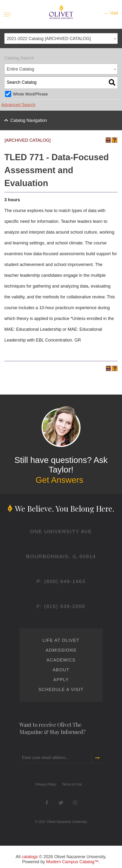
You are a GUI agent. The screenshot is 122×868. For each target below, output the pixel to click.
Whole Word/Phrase (30, 94)
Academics (61, 660)
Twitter (61, 803)
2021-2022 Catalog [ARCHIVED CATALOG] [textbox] (49, 39)
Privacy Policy (46, 784)
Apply (61, 680)
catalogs (30, 857)
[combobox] (61, 38)
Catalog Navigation (29, 120)
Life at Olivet (61, 640)
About (61, 670)
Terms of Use (72, 784)
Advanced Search (18, 105)
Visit (114, 13)
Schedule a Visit (61, 690)
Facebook (47, 803)
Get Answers (59, 480)
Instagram (75, 803)
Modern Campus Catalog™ (72, 862)
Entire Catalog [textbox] (20, 69)
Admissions (61, 650)
